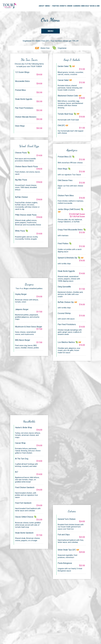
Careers (77, 6)
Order (70, 6)
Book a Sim (95, 6)
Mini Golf (85, 6)
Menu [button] (48, 6)
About (42, 6)
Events (63, 6)
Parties (56, 6)
